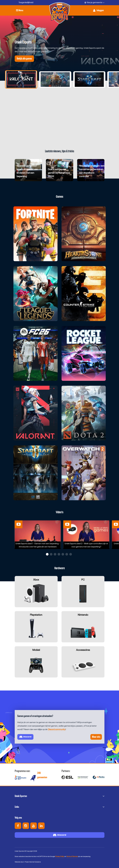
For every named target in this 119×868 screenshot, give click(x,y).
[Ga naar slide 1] (21, 79)
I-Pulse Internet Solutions (32, 862)
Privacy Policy (60, 857)
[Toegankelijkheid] (24, 3)
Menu (20, 10)
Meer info (96, 737)
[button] (47, 554)
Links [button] (17, 807)
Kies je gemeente (94, 3)
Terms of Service (72, 857)
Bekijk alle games (24, 59)
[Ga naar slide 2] (55, 80)
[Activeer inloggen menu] (98, 10)
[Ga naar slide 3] (89, 80)
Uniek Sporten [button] (21, 796)
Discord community (57, 730)
